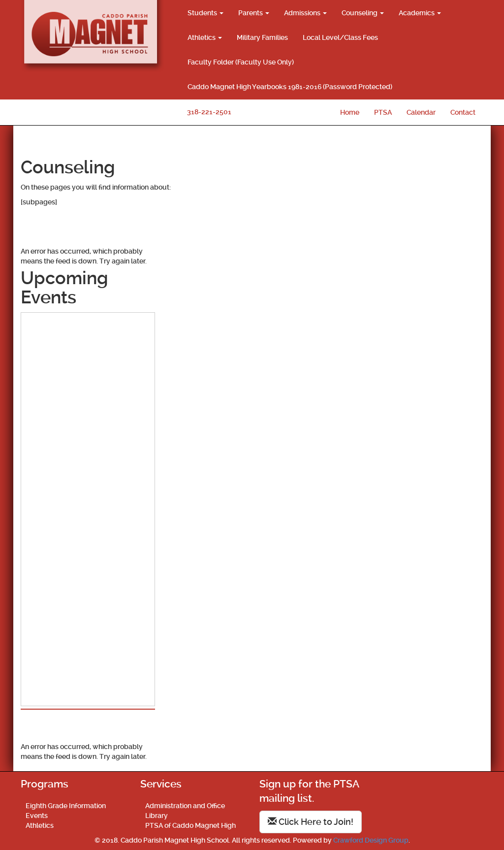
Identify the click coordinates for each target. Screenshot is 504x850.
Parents (254, 13)
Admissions (305, 13)
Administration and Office (185, 806)
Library (157, 816)
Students (205, 13)
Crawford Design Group (371, 840)
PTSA (383, 112)
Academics (420, 13)
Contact (463, 112)
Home (350, 112)
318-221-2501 (209, 112)
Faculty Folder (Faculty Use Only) (241, 62)
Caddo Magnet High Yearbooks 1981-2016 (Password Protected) (290, 87)
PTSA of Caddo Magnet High (190, 825)
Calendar (421, 112)
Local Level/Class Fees (340, 37)
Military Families (262, 37)
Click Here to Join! (311, 822)
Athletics (205, 37)
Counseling (363, 13)
